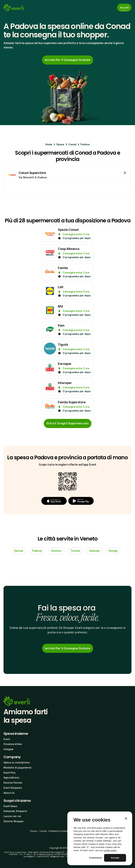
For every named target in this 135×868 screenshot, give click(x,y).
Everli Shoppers (13, 788)
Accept (115, 858)
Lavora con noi (12, 816)
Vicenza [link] (56, 551)
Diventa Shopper (14, 821)
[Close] (126, 819)
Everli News (10, 806)
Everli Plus (10, 773)
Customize (96, 858)
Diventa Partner (13, 783)
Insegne (8, 749)
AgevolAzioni (11, 778)
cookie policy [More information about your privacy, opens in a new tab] (110, 850)
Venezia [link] (94, 551)
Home (49, 144)
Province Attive (13, 744)
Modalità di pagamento (17, 768)
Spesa (60, 144)
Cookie (43, 831)
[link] (68, 60)
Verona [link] (18, 551)
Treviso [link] (75, 551)
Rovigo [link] (113, 551)
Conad (72, 144)
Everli (7, 739)
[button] (54, 501)
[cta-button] (68, 423)
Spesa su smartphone (17, 762)
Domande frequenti (15, 811)
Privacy (34, 831)
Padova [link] (37, 551)
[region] (100, 838)
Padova (85, 144)
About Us (9, 793)
